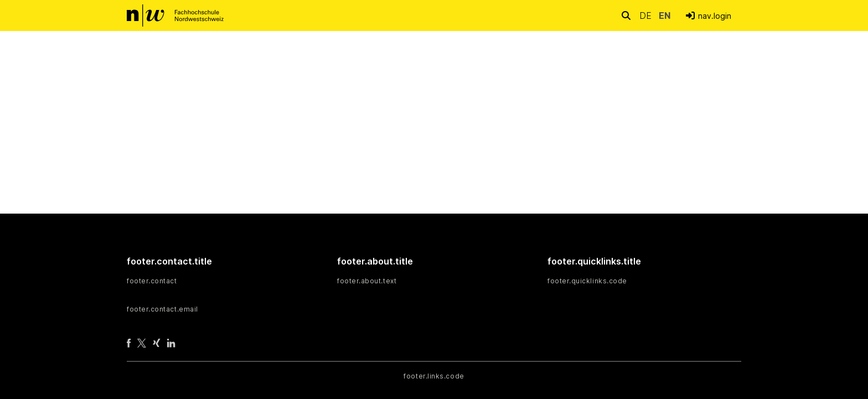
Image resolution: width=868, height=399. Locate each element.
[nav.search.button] (626, 15)
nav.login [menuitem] (715, 16)
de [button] (647, 15)
